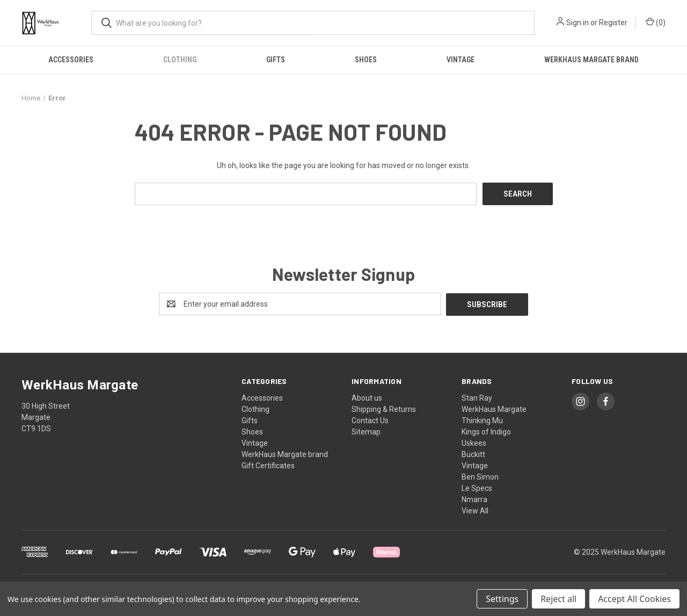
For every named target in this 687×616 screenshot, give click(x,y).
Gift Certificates (268, 465)
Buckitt (473, 453)
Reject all (558, 599)
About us (367, 397)
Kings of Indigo (486, 431)
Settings (502, 599)
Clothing (180, 60)
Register (613, 23)
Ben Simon (480, 476)
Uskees (474, 442)
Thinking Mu (482, 419)
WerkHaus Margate (494, 408)
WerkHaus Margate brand (591, 60)
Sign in (578, 23)
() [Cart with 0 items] (656, 22)
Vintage (461, 60)
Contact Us (370, 419)
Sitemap (366, 431)
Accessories (71, 60)
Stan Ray (477, 397)
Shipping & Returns (384, 408)
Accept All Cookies (634, 599)
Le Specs (477, 487)
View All (475, 510)
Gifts (276, 60)
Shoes (366, 60)
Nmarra (474, 498)
